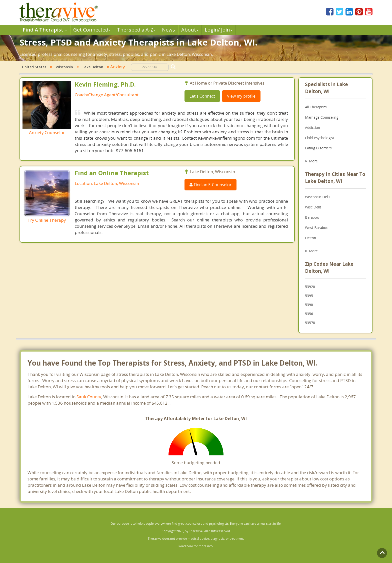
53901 (310, 305)
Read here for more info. (196, 546)
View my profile (241, 96)
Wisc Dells (313, 207)
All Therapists (316, 107)
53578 (310, 323)
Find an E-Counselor (210, 185)
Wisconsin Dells (318, 197)
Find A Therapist (45, 30)
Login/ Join (219, 30)
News (168, 30)
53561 (310, 314)
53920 (310, 287)
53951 (310, 296)
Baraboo (312, 217)
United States (34, 67)
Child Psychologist (320, 138)
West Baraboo (317, 228)
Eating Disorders (318, 148)
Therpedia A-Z (136, 30)
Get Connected (92, 30)
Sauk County (89, 397)
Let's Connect (202, 96)
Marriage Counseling (322, 117)
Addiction (312, 127)
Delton (310, 238)
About (190, 30)
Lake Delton (93, 67)
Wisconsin (64, 67)
